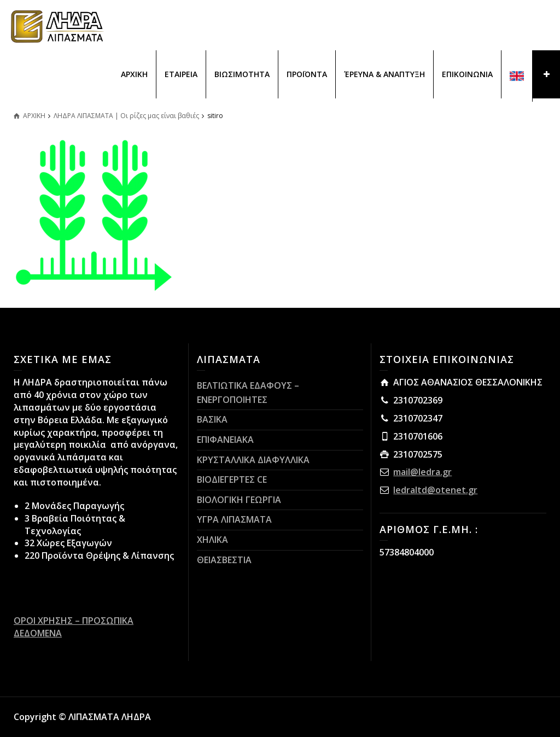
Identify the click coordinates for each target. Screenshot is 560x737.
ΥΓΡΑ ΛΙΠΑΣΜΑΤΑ (234, 519)
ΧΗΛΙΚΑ (212, 540)
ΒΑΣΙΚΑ (212, 419)
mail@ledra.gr (422, 472)
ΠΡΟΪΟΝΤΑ (307, 74)
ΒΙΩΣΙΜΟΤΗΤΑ (242, 74)
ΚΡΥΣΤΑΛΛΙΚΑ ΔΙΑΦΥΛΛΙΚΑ (253, 460)
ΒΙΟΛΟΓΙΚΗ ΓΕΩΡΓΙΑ (239, 500)
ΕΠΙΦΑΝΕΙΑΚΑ (225, 440)
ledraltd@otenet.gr (435, 490)
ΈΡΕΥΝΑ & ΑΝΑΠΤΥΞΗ (384, 74)
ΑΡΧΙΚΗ (134, 74)
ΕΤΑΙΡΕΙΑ (181, 74)
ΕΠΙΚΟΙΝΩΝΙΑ (467, 74)
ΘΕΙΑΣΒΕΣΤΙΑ (224, 560)
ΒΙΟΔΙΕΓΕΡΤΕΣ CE (232, 479)
